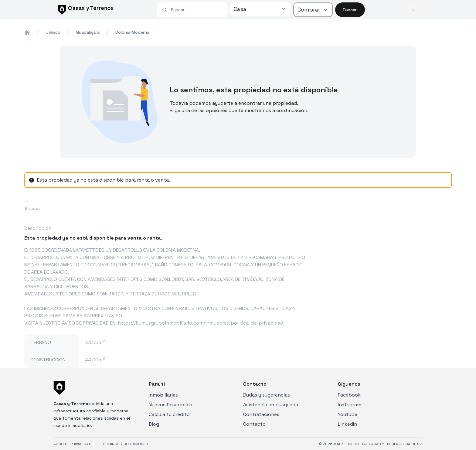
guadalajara (88, 32)
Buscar (350, 10)
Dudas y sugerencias (267, 395)
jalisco (53, 32)
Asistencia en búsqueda (271, 405)
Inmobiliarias (163, 395)
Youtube (348, 414)
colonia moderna (132, 32)
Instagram (350, 405)
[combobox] (196, 10)
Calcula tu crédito (169, 414)
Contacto (254, 424)
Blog (154, 424)
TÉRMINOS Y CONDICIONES (124, 444)
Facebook (349, 395)
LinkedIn (347, 424)
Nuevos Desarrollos (170, 405)
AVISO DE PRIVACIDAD (72, 444)
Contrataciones (261, 414)
